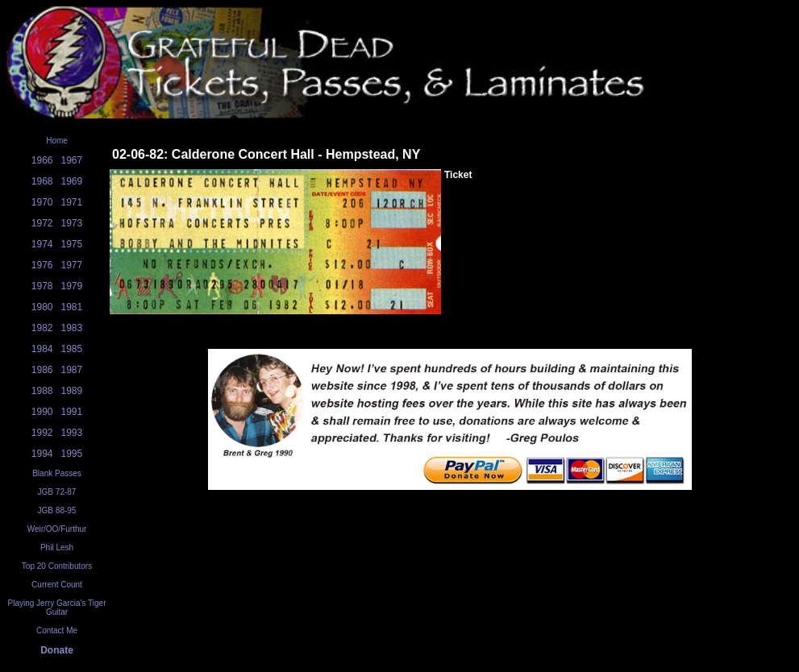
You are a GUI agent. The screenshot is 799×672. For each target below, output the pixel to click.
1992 (42, 433)
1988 (42, 391)
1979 (72, 286)
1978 (42, 286)
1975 (72, 244)
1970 (42, 202)
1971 (72, 202)
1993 (72, 433)
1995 (72, 454)
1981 (72, 307)
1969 (72, 181)
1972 (42, 223)
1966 (42, 160)
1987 (72, 370)
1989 (72, 391)
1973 (72, 223)
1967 (72, 160)
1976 (42, 265)
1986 (42, 370)
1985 (72, 349)
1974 (42, 244)
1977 (72, 265)
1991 (72, 412)
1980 (42, 307)
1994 (42, 454)
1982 (42, 328)
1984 (42, 349)
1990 (42, 412)
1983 (72, 328)
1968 (42, 181)
